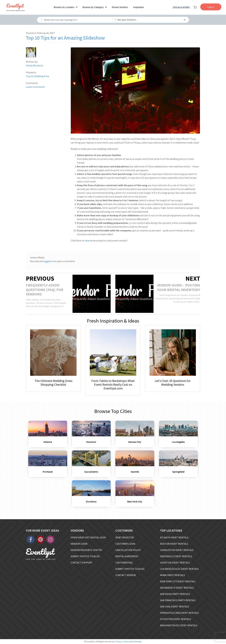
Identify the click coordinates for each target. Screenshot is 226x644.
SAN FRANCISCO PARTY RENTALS (178, 600)
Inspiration (139, 7)
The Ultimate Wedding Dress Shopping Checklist (53, 383)
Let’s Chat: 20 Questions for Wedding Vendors (173, 383)
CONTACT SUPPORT (82, 563)
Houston (91, 442)
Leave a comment (35, 87)
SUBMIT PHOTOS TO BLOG (85, 556)
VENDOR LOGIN (79, 544)
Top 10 (30, 76)
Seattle (135, 472)
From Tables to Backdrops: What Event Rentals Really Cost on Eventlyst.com (113, 384)
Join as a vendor (181, 7)
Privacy (119, 641)
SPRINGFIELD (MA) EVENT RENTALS (179, 613)
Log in (211, 7)
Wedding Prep (42, 76)
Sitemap (137, 641)
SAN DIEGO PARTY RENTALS (175, 594)
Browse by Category (93, 7)
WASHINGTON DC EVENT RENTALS (179, 625)
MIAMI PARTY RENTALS (172, 575)
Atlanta (48, 442)
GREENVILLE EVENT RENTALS (176, 556)
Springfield (178, 472)
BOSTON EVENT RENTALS (174, 544)
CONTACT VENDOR (126, 575)
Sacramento (91, 472)
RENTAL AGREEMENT (127, 556)
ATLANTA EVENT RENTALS (174, 537)
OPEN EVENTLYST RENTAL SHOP (88, 537)
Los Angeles (178, 442)
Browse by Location (64, 7)
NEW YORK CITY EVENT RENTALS (178, 581)
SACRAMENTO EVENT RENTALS (177, 588)
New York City (135, 501)
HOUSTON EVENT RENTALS (175, 563)
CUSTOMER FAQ (124, 563)
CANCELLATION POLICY (128, 550)
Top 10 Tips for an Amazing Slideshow (65, 38)
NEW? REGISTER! (125, 537)
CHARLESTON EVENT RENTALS (177, 550)
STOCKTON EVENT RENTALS (176, 619)
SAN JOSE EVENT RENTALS (175, 606)
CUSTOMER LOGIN (125, 544)
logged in (48, 261)
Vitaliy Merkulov (34, 65)
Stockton (91, 501)
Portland (48, 472)
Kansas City (135, 442)
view (87, 240)
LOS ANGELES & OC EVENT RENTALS (179, 569)
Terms (126, 641)
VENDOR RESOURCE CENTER (86, 550)
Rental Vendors (120, 7)
